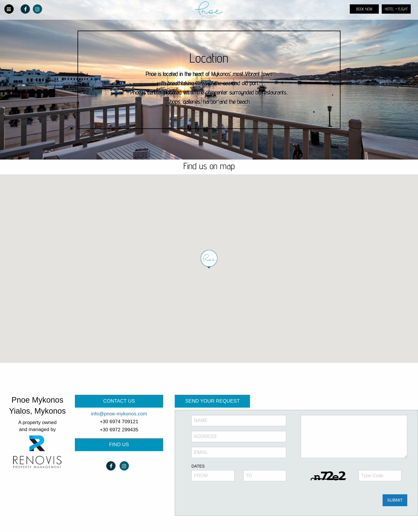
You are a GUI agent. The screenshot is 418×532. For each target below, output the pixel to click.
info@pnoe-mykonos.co (117, 414)
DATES (198, 466)
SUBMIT (395, 500)
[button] (209, 259)
